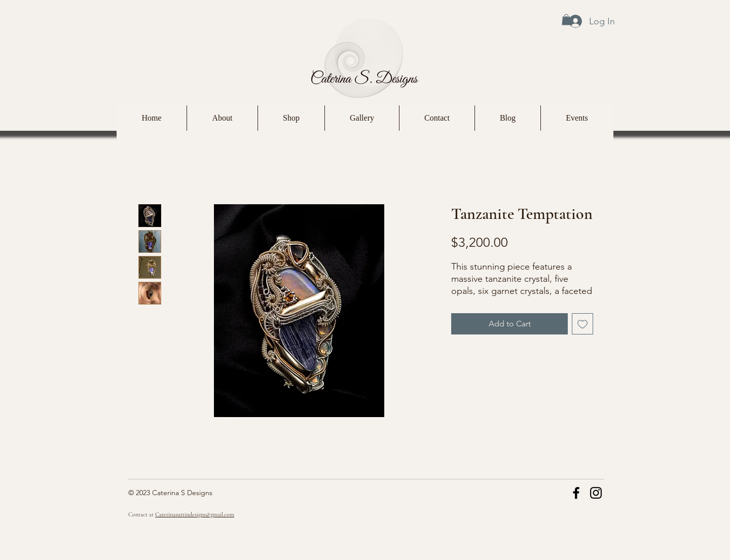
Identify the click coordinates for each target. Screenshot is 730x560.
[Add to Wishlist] (582, 324)
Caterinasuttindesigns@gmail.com (195, 514)
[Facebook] (576, 493)
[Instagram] (596, 493)
